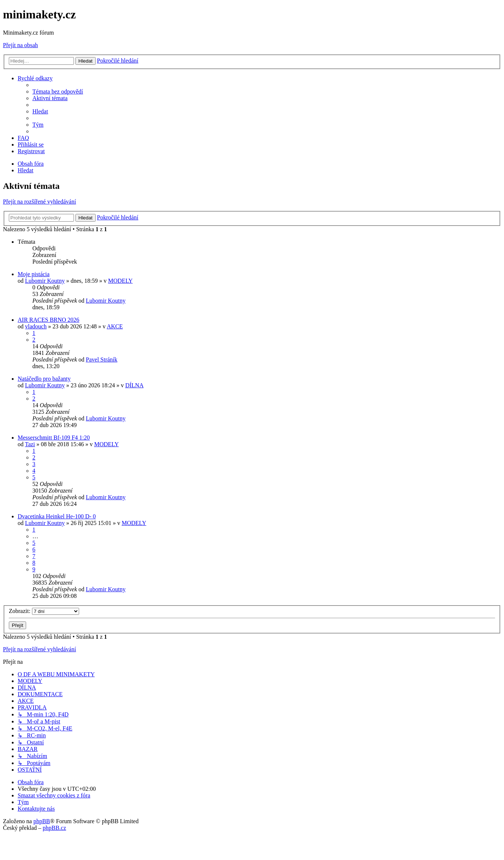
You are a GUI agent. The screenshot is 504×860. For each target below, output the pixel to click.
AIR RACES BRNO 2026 (49, 320)
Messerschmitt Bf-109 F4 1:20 (54, 438)
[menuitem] (58, 91)
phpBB (42, 821)
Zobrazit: (44, 611)
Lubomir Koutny (45, 281)
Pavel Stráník (102, 359)
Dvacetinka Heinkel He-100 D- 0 (57, 516)
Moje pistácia (34, 274)
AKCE (115, 326)
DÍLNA (134, 385)
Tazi (30, 444)
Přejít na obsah (20, 45)
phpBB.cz (54, 828)
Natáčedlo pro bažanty (44, 379)
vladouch (36, 326)
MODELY (120, 281)
